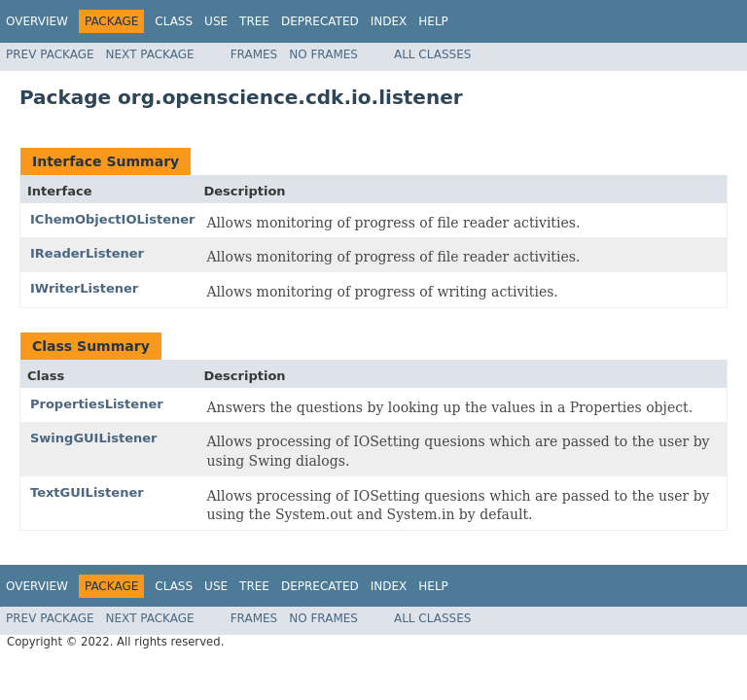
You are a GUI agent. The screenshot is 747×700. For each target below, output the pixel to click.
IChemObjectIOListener (112, 219)
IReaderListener (87, 253)
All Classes (432, 54)
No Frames (323, 54)
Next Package (150, 54)
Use (216, 21)
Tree (254, 21)
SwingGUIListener (93, 438)
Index (389, 21)
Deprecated (320, 21)
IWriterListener (84, 288)
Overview (37, 21)
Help (433, 21)
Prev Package (50, 54)
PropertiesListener (97, 404)
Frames (254, 54)
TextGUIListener (87, 492)
